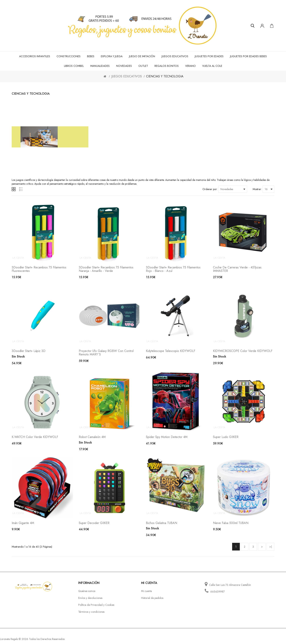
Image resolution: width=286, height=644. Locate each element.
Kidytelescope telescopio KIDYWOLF (171, 353)
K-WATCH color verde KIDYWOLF (35, 439)
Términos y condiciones (91, 615)
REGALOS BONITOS (167, 66)
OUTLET (143, 66)
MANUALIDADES (100, 66)
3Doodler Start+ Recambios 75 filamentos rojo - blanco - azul (173, 270)
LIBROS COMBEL (74, 66)
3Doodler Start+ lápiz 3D (29, 353)
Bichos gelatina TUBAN (161, 526)
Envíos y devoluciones (90, 601)
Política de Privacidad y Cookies (96, 608)
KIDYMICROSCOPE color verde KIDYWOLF (243, 353)
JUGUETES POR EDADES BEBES (248, 56)
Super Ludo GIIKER (226, 439)
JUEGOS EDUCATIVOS (175, 56)
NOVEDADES (124, 66)
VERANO (190, 66)
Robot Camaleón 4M (92, 439)
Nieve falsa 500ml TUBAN (231, 526)
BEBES (91, 56)
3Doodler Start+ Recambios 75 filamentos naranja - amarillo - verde (106, 270)
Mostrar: (257, 189)
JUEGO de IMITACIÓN (142, 56)
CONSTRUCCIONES (69, 56)
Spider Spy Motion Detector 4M (167, 439)
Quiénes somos (87, 594)
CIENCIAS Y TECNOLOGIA (165, 76)
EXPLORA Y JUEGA (112, 56)
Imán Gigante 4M (23, 526)
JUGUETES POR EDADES (209, 56)
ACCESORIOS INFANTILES (35, 56)
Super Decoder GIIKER (94, 526)
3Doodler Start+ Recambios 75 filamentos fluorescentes (39, 270)
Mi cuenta (146, 594)
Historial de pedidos (152, 601)
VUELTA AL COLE (212, 66)
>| (271, 550)
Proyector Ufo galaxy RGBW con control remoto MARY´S (106, 354)
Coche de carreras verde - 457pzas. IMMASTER (238, 270)
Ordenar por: (210, 189)
